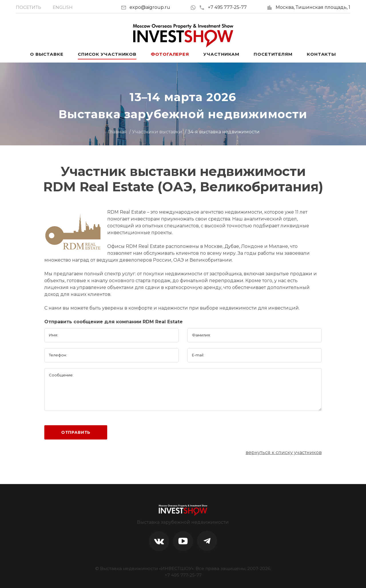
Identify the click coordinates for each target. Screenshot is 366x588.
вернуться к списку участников (284, 452)
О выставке (47, 54)
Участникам (221, 54)
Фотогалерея (170, 54)
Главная (117, 132)
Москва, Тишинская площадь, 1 (313, 7)
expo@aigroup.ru (150, 7)
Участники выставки (157, 132)
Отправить (76, 432)
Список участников (107, 54)
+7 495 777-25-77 (223, 7)
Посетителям (273, 54)
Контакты (321, 54)
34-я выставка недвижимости (224, 132)
